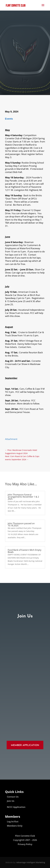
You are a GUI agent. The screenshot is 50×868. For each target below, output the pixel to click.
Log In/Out (13, 822)
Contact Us (13, 797)
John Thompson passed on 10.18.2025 (21, 524)
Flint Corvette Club (25, 836)
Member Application (25, 745)
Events (9, 119)
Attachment (11, 439)
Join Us (11, 801)
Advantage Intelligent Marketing (31, 862)
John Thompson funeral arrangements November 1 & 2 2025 (23, 497)
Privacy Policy (25, 844)
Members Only (15, 826)
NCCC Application (16, 807)
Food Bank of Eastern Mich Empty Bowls (25, 551)
